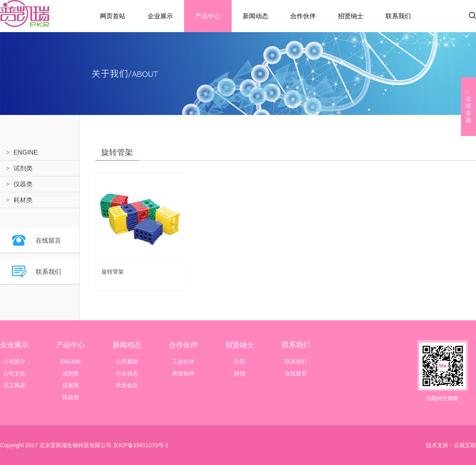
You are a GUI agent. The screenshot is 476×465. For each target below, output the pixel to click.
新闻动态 (255, 16)
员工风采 (14, 385)
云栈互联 (465, 445)
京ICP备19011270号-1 (140, 445)
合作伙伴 (303, 16)
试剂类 (23, 168)
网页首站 (113, 16)
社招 (240, 362)
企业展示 (160, 16)
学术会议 (127, 385)
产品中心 (208, 16)
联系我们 (398, 16)
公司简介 (14, 362)
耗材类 (23, 200)
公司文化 (14, 373)
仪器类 (23, 184)
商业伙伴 (183, 373)
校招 (240, 373)
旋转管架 (113, 272)
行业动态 (127, 373)
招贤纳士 (351, 16)
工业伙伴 (183, 362)
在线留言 (48, 240)
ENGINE (26, 152)
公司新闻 (127, 362)
